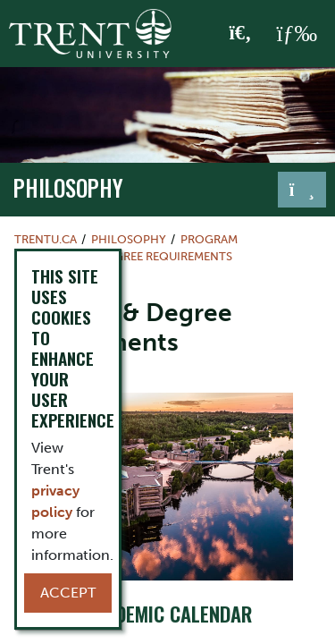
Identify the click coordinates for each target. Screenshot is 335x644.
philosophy (68, 188)
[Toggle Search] (241, 34)
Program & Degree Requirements (130, 256)
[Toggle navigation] (302, 190)
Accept (68, 593)
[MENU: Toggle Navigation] (297, 34)
